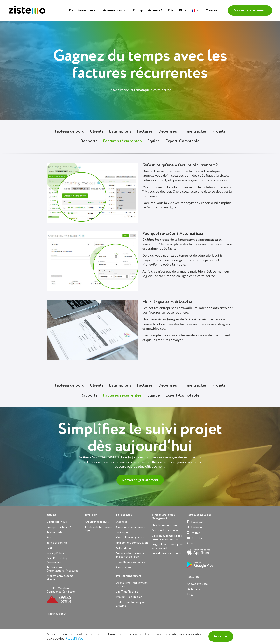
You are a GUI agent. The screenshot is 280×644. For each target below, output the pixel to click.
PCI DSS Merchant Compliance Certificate (61, 590)
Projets (219, 131)
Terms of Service (57, 543)
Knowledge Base (197, 584)
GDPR (51, 548)
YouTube (195, 538)
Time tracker (195, 131)
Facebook (195, 522)
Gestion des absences (165, 531)
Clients (97, 131)
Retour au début (56, 614)
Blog (183, 10)
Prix (171, 10)
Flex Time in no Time (164, 525)
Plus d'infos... (76, 639)
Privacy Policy (55, 553)
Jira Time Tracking (127, 592)
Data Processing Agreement (57, 560)
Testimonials (55, 532)
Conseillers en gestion (130, 538)
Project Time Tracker (129, 597)
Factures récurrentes (122, 141)
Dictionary (193, 589)
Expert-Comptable (183, 141)
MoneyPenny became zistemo (60, 578)
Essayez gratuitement (250, 10)
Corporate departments (131, 527)
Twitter (193, 533)
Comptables (124, 567)
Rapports (89, 141)
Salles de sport (125, 548)
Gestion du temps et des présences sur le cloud (167, 538)
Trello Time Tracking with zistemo (132, 604)
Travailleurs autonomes (131, 562)
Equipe (154, 141)
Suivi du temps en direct (166, 553)
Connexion (214, 10)
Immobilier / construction (132, 543)
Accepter (221, 636)
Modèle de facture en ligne (98, 529)
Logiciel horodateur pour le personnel (167, 546)
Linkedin (194, 527)
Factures (145, 131)
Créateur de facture (97, 522)
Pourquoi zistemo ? (147, 10)
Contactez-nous (57, 522)
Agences (122, 522)
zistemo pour (113, 10)
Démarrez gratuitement (140, 480)
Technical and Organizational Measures (63, 569)
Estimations (120, 131)
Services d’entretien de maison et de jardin (130, 555)
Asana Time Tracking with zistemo (132, 585)
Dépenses (168, 131)
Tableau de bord (69, 131)
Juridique (122, 532)
